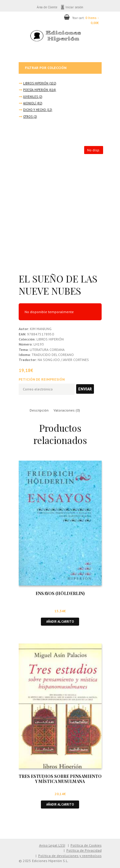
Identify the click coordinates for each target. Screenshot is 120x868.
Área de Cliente (47, 7)
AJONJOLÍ (30, 103)
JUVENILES (31, 97)
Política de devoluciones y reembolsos (70, 856)
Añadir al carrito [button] (60, 621)
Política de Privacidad (84, 850)
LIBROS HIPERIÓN (36, 83)
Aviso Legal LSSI (52, 845)
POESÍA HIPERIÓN (36, 90)
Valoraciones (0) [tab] (67, 410)
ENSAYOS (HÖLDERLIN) (60, 593)
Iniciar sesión (74, 7)
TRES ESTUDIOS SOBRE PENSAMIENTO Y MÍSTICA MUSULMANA (60, 779)
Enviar (85, 389)
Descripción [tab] (39, 410)
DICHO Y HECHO (35, 110)
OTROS (28, 117)
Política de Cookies (86, 845)
